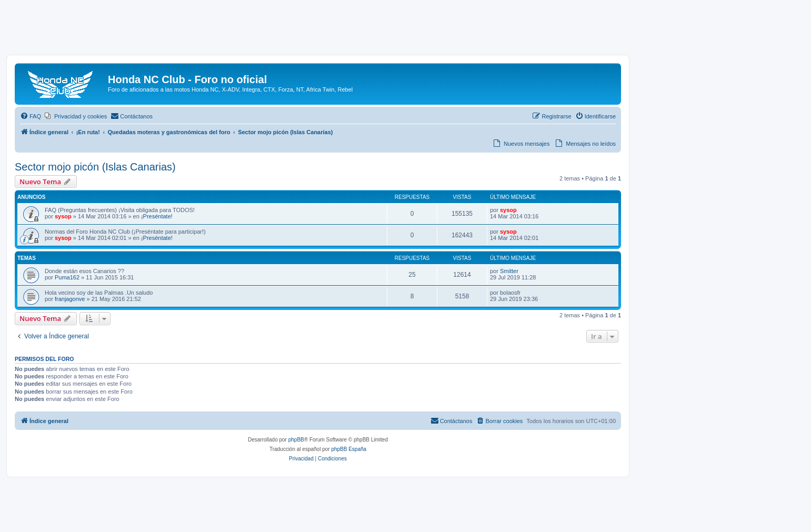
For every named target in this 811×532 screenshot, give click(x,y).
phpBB (296, 440)
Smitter (509, 271)
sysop (63, 216)
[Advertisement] (406, 30)
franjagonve (70, 299)
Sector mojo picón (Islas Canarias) (95, 167)
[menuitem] (31, 116)
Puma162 (67, 277)
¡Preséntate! (157, 216)
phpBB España (349, 449)
